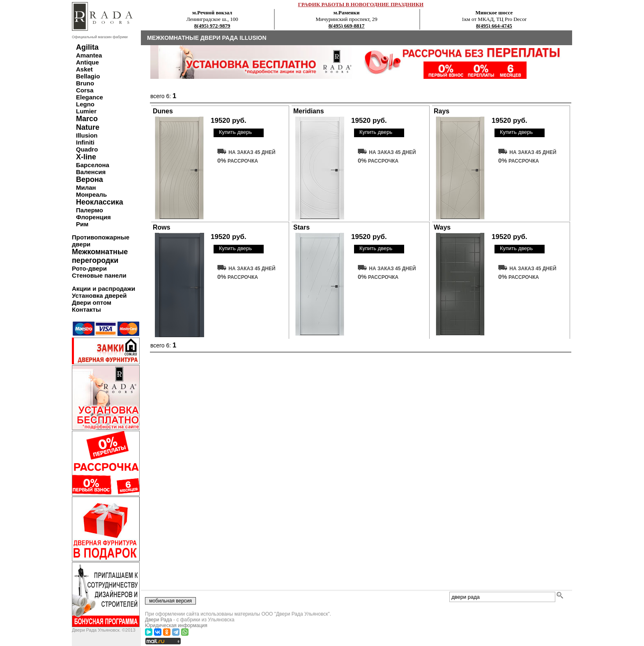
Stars (301, 227)
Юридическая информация (176, 625)
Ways (442, 227)
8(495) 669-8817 (347, 26)
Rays (442, 111)
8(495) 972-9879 (212, 26)
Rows (162, 227)
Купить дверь (235, 132)
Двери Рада (159, 620)
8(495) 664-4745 (494, 26)
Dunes (163, 111)
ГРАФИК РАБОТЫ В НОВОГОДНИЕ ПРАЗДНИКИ (361, 4)
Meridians (309, 111)
